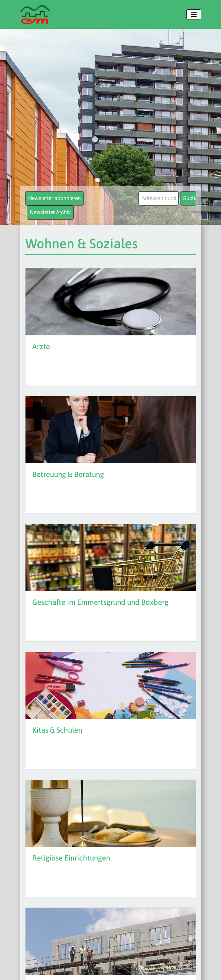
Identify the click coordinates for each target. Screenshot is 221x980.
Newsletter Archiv (50, 212)
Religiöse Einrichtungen (71, 858)
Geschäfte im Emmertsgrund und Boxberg (100, 602)
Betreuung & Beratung (68, 474)
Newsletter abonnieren (54, 198)
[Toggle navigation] (194, 14)
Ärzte (41, 346)
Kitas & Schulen (57, 730)
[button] (12, 968)
